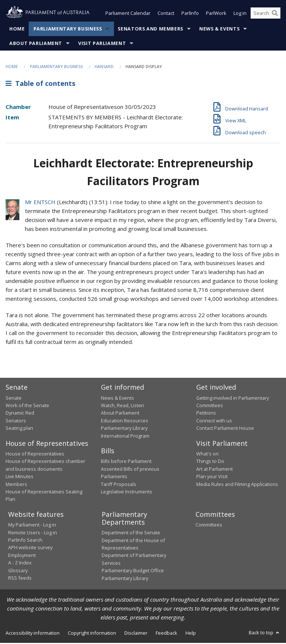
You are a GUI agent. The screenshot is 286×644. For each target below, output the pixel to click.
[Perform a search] (275, 14)
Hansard (104, 67)
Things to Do (210, 462)
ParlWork (216, 14)
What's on (207, 454)
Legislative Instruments (127, 492)
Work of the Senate (27, 406)
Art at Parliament (214, 470)
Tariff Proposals (119, 485)
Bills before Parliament (126, 462)
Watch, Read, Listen (123, 406)
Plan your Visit (212, 477)
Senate (14, 399)
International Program (125, 437)
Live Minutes (20, 477)
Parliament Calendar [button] (128, 14)
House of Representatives (35, 454)
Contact (166, 14)
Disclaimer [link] (136, 634)
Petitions (206, 413)
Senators (16, 421)
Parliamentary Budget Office (133, 571)
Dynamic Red (20, 413)
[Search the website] (266, 14)
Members (16, 485)
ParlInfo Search (25, 541)
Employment (22, 556)
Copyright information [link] (92, 634)
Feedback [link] (166, 634)
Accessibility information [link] (33, 634)
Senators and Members (150, 30)
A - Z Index (20, 563)
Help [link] (191, 634)
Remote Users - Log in (33, 533)
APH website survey (30, 548)
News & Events (219, 30)
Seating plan (19, 429)
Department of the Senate (131, 533)
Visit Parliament (102, 44)
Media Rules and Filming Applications (237, 485)
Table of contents (40, 84)
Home (17, 30)
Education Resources (125, 421)
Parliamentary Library (124, 429)
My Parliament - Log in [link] (32, 525)
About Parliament (36, 44)
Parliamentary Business (68, 30)
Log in (240, 14)
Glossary (18, 571)
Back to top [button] (265, 633)
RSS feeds (20, 579)
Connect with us (214, 421)
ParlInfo (190, 14)
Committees (209, 525)
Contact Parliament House (225, 429)
